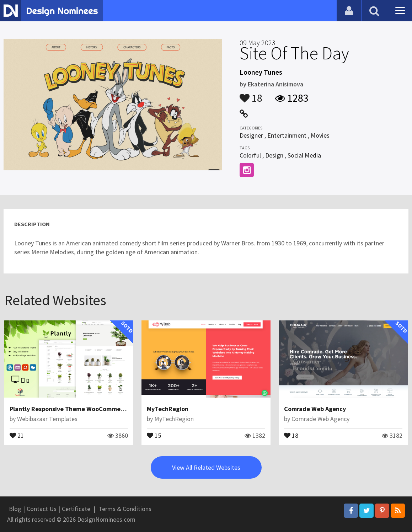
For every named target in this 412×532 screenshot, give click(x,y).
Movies (320, 135)
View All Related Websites (206, 467)
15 (154, 435)
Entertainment (287, 135)
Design (274, 155)
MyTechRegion (168, 409)
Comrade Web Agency (315, 409)
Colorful (250, 155)
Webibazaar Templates (47, 419)
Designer (251, 135)
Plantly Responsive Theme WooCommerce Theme (80, 409)
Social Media (304, 155)
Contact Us (42, 509)
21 (17, 435)
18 (251, 95)
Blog (15, 509)
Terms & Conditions (125, 509)
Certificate (76, 509)
